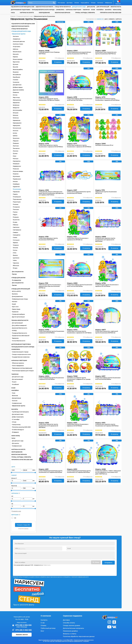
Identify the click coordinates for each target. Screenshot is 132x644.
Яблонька (16, 266)
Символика (60, 10)
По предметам (16, 280)
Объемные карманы (18, 363)
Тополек (15, 248)
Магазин (15, 302)
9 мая (93, 10)
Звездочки (16, 108)
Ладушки (16, 141)
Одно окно (15, 307)
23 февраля (15, 432)
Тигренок (16, 245)
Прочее (14, 274)
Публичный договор (48, 628)
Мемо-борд (117, 10)
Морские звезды (18, 171)
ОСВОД (14, 331)
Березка (15, 57)
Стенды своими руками (72, 625)
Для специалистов (18, 272)
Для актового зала (18, 414)
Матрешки (16, 164)
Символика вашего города (20, 352)
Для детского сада (18, 377)
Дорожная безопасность (19, 328)
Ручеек (15, 222)
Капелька (16, 118)
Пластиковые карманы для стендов (23, 371)
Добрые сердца (18, 87)
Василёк (15, 67)
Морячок (16, 174)
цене (106, 19)
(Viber (18, 627)
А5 (12, 504)
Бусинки (16, 64)
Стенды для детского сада (21, 31)
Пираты (15, 194)
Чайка (15, 260)
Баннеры (108, 10)
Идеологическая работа (44, 7)
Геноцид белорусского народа (43, 10)
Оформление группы (19, 34)
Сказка (15, 237)
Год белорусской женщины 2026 (23, 7)
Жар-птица (16, 97)
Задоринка (16, 103)
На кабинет (15, 384)
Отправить (108, 562)
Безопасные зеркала (63, 13)
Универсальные (17, 403)
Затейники (16, 105)
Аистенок (16, 36)
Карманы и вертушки (73, 10)
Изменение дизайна (70, 631)
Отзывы (93, 3)
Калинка (15, 115)
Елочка (15, 95)
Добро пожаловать (18, 417)
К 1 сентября (16, 419)
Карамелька (17, 120)
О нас (43, 622)
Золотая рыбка (17, 110)
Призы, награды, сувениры (85, 13)
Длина (14, 478)
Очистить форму (23, 529)
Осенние (15, 401)
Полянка (16, 204)
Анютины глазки (18, 44)
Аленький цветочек (19, 41)
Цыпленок (16, 258)
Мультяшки (16, 176)
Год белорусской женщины (20, 412)
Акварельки (17, 39)
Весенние (15, 396)
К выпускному (16, 425)
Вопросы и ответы (70, 633)
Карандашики (17, 123)
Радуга (15, 215)
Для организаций (17, 323)
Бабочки (16, 49)
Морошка (16, 169)
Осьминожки (17, 189)
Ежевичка (16, 92)
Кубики (15, 136)
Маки (15, 156)
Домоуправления (17, 296)
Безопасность (116, 7)
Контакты (100, 3)
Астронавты (17, 47)
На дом (14, 382)
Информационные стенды (20, 299)
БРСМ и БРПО (16, 291)
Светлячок (16, 227)
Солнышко (16, 240)
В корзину (58, 62)
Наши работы (85, 3)
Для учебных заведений (19, 325)
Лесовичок (16, 148)
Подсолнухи (17, 202)
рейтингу (119, 19)
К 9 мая (14, 422)
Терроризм (15, 338)
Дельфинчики (17, 85)
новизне (99, 19)
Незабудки (16, 184)
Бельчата (16, 54)
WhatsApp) (24, 627)
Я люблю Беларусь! (18, 430)
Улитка (15, 250)
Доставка (70, 3)
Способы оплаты (69, 622)
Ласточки (16, 146)
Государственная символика (21, 357)
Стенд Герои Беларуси (63, 7)
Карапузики (16, 125)
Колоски (16, 131)
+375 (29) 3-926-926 (22, 630)
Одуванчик (16, 187)
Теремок (15, 243)
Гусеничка (16, 82)
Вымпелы (15, 294)
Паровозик (16, 192)
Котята (15, 133)
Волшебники (17, 75)
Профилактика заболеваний (21, 336)
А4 (12, 496)
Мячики (15, 181)
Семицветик (17, 235)
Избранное (108, 3)
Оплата (77, 3)
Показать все (16, 511)
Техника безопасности (20, 320)
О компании (46, 615)
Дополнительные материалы (73, 628)
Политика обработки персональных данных (79, 636)
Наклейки (100, 10)
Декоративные (16, 398)
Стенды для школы (18, 278)
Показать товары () (23, 525)
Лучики (15, 153)
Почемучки (16, 207)
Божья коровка (18, 59)
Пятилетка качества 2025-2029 (111, 13)
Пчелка (15, 212)
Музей (14, 304)
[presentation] (29, 570)
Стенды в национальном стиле (21, 354)
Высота (14, 486)
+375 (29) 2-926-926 (22, 625)
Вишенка (16, 72)
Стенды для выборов (18, 314)
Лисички (16, 151)
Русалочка (16, 220)
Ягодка (15, 268)
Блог (42, 631)
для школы (91, 7)
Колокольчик (17, 128)
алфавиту (112, 19)
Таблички (86, 10)
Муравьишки (17, 179)
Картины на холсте (27, 13)
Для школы (15, 443)
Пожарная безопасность (19, 333)
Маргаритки (17, 161)
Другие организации (18, 317)
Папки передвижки (18, 366)
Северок (15, 232)
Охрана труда (16, 309)
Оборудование (44, 13)
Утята (15, 253)
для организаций (103, 7)
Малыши (16, 159)
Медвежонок (17, 166)
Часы (13, 13)
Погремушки (17, 197)
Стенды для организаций (21, 289)
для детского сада (79, 7)
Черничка (16, 263)
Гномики (16, 80)
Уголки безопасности (19, 341)
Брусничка (16, 62)
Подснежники (17, 199)
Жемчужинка (17, 100)
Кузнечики (16, 138)
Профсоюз (15, 312)
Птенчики (16, 209)
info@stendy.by (47, 565)
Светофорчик (17, 230)
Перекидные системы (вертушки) (22, 368)
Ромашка (16, 217)
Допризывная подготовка (21, 10)
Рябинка (16, 225)
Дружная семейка (18, 90)
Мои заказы (61, 3)
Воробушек (16, 77)
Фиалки (15, 255)
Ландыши (16, 143)
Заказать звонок (22, 634)
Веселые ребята (18, 69)
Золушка (16, 113)
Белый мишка (17, 52)
